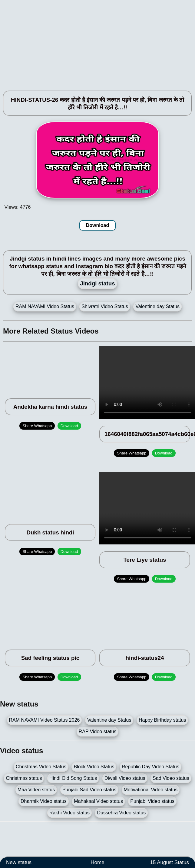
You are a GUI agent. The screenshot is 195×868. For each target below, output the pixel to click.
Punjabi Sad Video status (89, 790)
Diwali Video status (125, 778)
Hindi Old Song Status (73, 778)
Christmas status (24, 778)
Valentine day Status (157, 306)
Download (97, 225)
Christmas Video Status (41, 767)
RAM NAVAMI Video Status (45, 306)
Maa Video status (36, 790)
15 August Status (169, 862)
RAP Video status (98, 732)
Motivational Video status (151, 790)
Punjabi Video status (152, 801)
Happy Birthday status (162, 720)
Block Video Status (94, 767)
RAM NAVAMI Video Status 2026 (45, 720)
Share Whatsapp (37, 426)
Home (97, 862)
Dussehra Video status (121, 813)
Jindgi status (97, 283)
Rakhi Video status (69, 813)
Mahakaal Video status (98, 801)
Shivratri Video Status (105, 306)
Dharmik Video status (44, 801)
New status (19, 862)
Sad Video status (171, 778)
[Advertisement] (83, 42)
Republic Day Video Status (150, 767)
